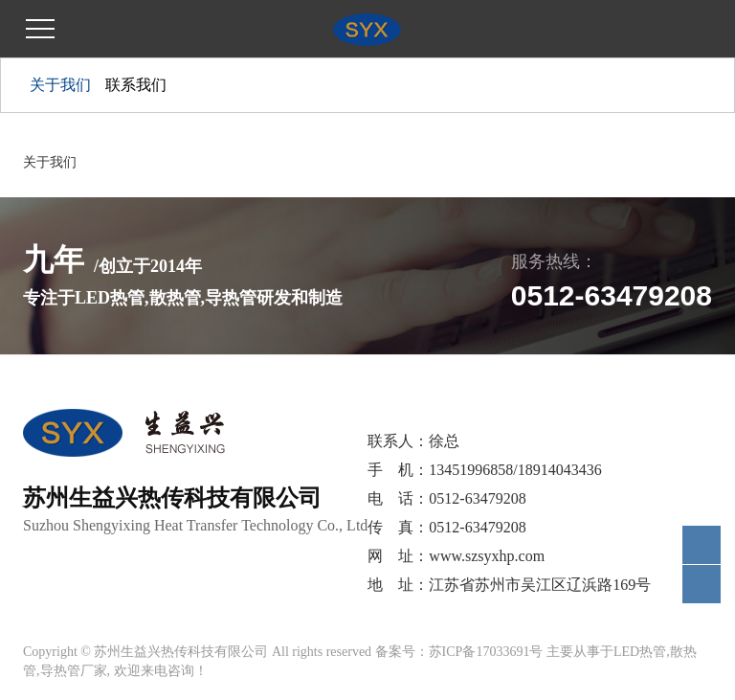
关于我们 (60, 85)
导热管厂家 (74, 671)
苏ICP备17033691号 (486, 652)
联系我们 (136, 85)
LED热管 (640, 652)
